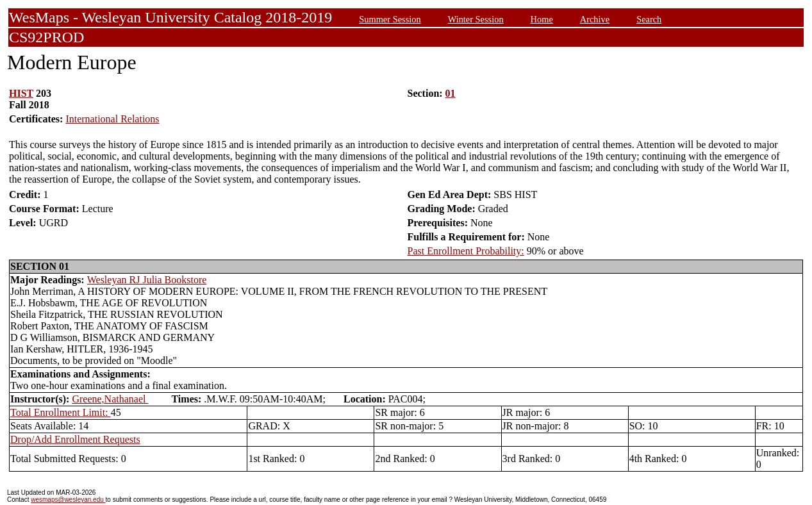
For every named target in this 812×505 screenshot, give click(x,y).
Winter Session (476, 19)
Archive (595, 19)
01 (451, 93)
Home (542, 19)
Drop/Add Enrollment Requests (75, 439)
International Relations (112, 119)
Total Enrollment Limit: (61, 412)
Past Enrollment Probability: (466, 251)
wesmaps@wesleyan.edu (68, 500)
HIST (21, 93)
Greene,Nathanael (110, 399)
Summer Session (390, 19)
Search (649, 19)
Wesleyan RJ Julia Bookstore (147, 280)
